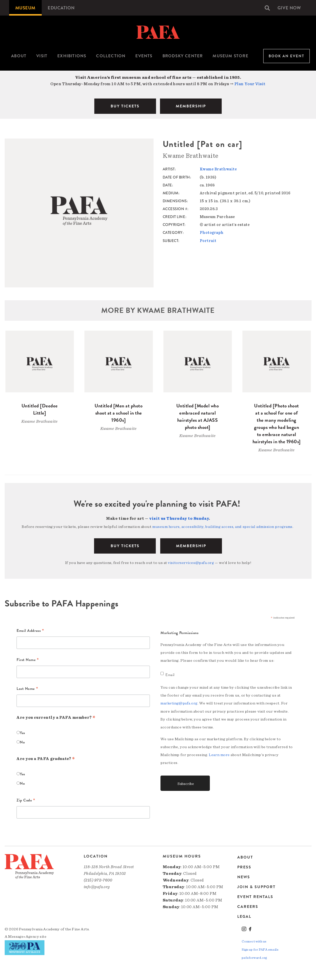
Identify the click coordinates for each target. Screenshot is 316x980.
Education (61, 8)
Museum (25, 8)
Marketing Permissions (180, 632)
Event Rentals (255, 896)
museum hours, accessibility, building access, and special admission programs (222, 526)
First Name (28, 660)
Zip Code (26, 800)
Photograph (212, 232)
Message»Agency (24, 936)
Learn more (219, 754)
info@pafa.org (97, 886)
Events (144, 56)
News (244, 877)
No (22, 742)
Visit (42, 56)
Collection (111, 56)
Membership (191, 545)
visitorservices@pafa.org (191, 562)
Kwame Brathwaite (218, 169)
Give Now (289, 8)
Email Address (30, 630)
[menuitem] (25, 8)
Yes (22, 732)
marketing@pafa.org (179, 702)
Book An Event (286, 56)
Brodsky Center (183, 56)
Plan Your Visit (250, 84)
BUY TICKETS (125, 106)
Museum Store (230, 56)
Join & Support (256, 886)
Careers (248, 906)
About (19, 56)
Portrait (208, 240)
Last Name (27, 689)
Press (244, 867)
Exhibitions (72, 56)
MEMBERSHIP (191, 106)
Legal (244, 916)
